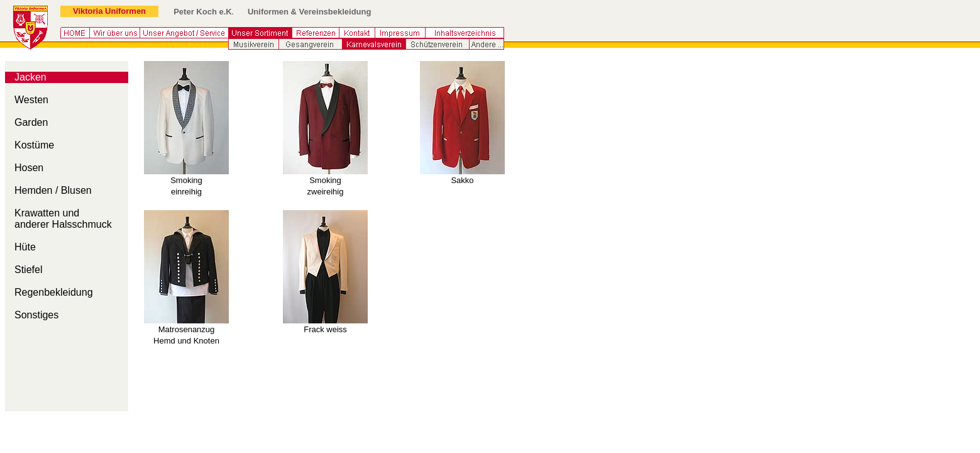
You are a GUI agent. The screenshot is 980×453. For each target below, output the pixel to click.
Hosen (29, 168)
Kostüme (34, 145)
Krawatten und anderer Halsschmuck (63, 219)
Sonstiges (36, 315)
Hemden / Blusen (53, 190)
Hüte (25, 247)
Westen (31, 100)
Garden (31, 122)
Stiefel (28, 270)
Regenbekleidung (54, 292)
